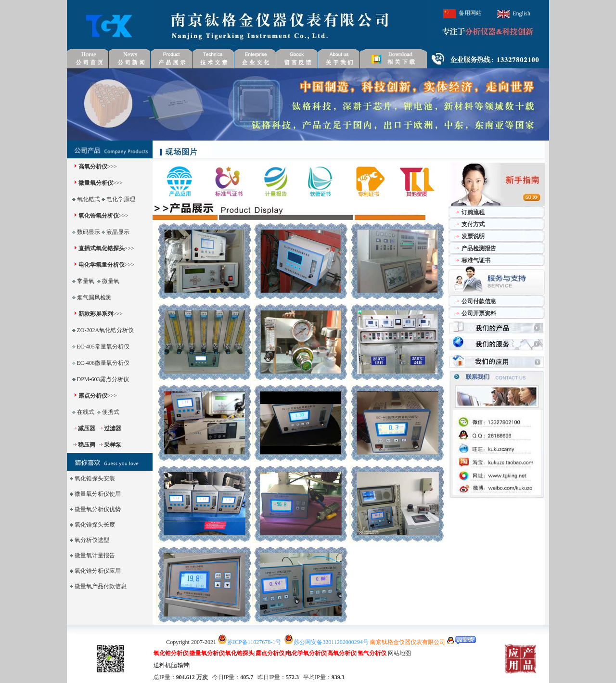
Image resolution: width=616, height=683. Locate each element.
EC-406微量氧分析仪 (103, 363)
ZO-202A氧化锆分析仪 (106, 330)
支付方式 (473, 224)
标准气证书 (476, 260)
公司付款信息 (479, 301)
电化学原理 (121, 199)
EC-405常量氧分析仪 (103, 347)
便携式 (111, 412)
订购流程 (473, 212)
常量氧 (86, 281)
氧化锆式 (89, 199)
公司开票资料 (479, 313)
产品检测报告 (479, 248)
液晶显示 (118, 232)
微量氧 (111, 281)
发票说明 (473, 236)
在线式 (86, 412)
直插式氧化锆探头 (102, 248)
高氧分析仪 (93, 167)
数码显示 (89, 232)
